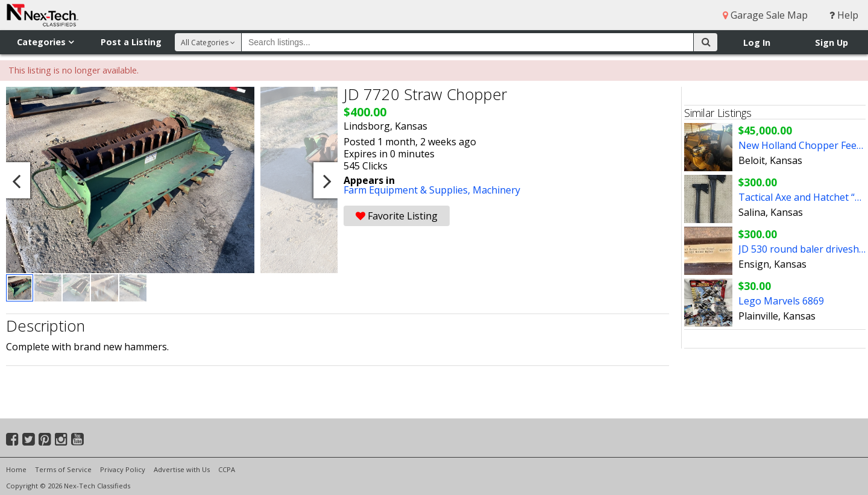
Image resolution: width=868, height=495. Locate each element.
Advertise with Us (182, 469)
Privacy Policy (123, 469)
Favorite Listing (397, 216)
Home (16, 469)
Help (844, 15)
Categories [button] (45, 42)
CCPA (227, 469)
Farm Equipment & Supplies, (408, 190)
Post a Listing (131, 42)
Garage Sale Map (765, 15)
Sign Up (832, 43)
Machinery (496, 190)
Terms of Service (63, 469)
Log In (757, 43)
